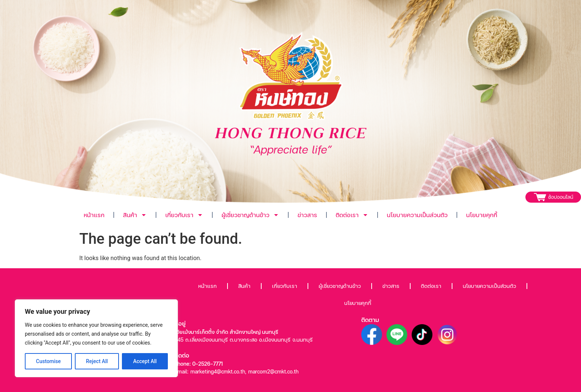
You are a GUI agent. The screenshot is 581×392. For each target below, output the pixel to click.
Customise (48, 361)
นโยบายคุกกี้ (482, 215)
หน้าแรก (94, 215)
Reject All (97, 361)
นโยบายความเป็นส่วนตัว (417, 215)
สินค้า (135, 215)
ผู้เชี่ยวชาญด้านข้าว (250, 215)
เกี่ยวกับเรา (184, 215)
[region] (96, 338)
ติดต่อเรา (352, 215)
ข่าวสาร (307, 215)
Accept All (145, 361)
